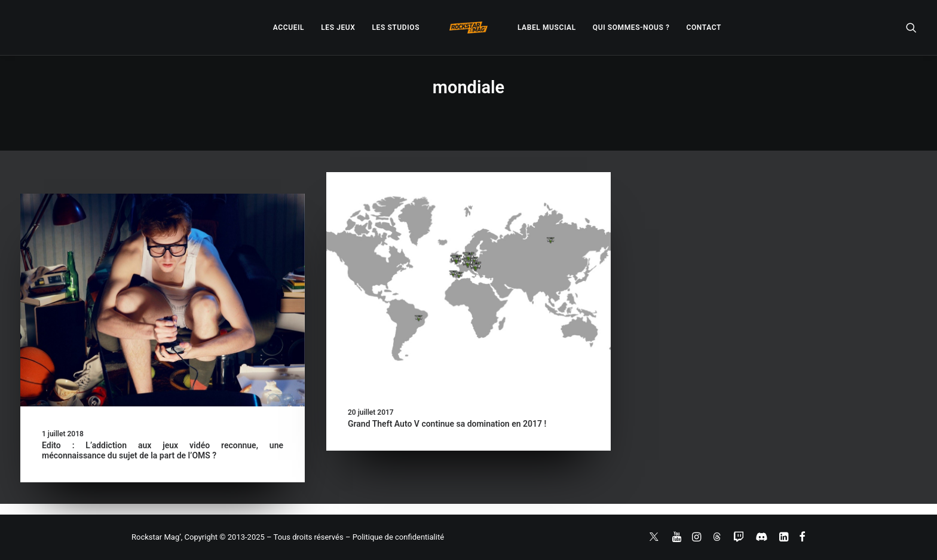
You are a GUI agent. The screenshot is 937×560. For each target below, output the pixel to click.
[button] (911, 27)
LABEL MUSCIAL (547, 27)
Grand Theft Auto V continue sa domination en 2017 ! (447, 424)
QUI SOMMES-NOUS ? (631, 27)
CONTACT (704, 27)
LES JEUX (338, 27)
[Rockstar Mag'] (468, 27)
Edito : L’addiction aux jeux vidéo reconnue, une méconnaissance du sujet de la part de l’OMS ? (163, 450)
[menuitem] (289, 27)
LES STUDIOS (396, 27)
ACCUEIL (289, 27)
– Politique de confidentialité (395, 537)
